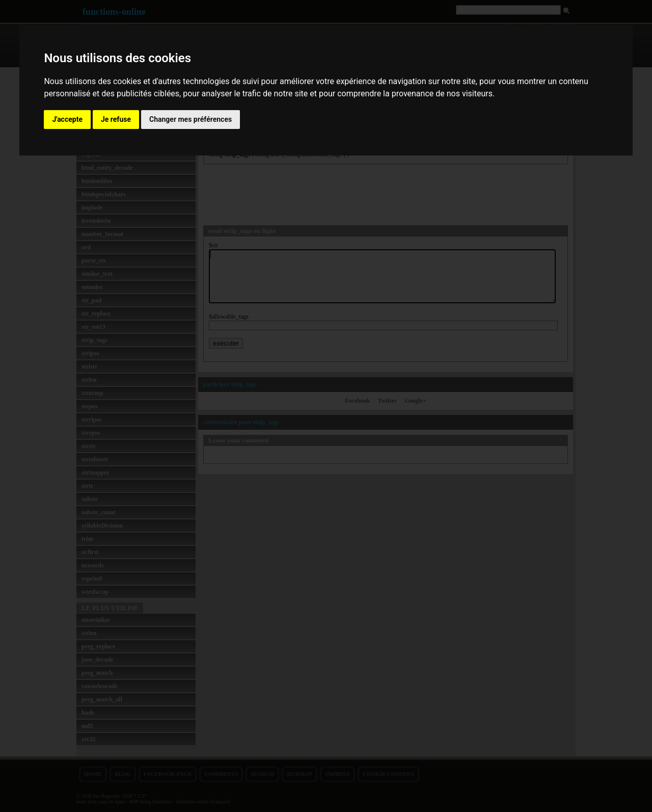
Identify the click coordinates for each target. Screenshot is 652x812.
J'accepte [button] (67, 119)
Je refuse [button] (116, 119)
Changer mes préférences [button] (191, 119)
